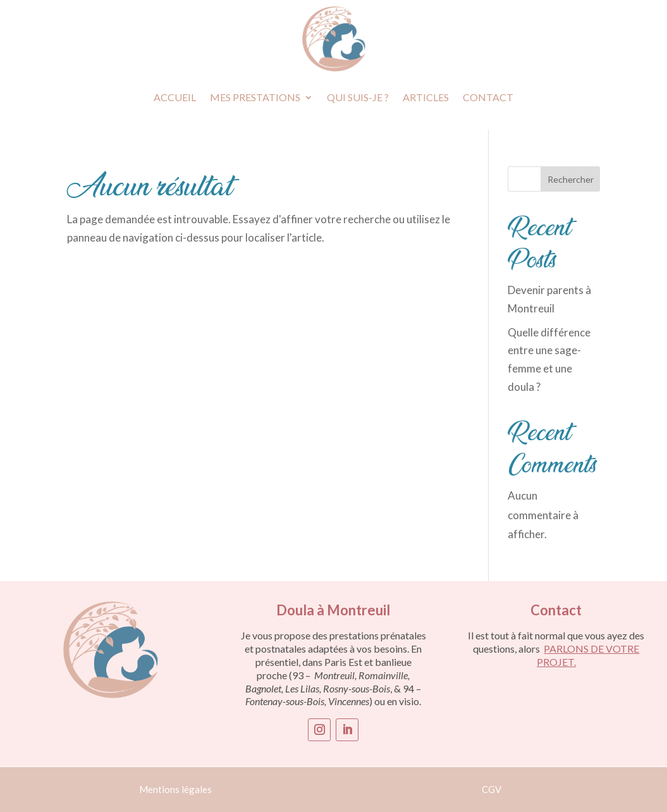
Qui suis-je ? (358, 97)
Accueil (175, 97)
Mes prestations (255, 97)
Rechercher (571, 179)
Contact (488, 97)
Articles (426, 97)
